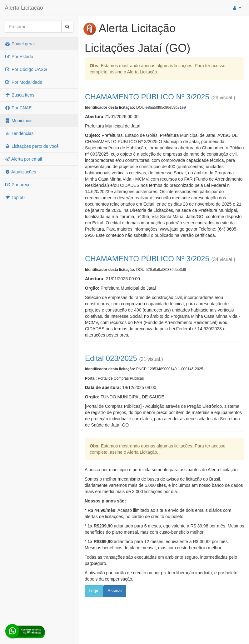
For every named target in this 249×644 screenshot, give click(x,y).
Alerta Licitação (24, 8)
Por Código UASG (26, 69)
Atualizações (20, 172)
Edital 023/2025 (111, 358)
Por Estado (19, 57)
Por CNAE (18, 108)
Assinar (115, 591)
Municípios (19, 121)
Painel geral (20, 44)
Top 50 (15, 197)
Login (94, 591)
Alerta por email (23, 159)
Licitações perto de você (32, 146)
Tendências (19, 133)
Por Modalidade (23, 82)
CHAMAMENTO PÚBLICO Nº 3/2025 (147, 97)
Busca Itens (20, 95)
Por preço (18, 185)
